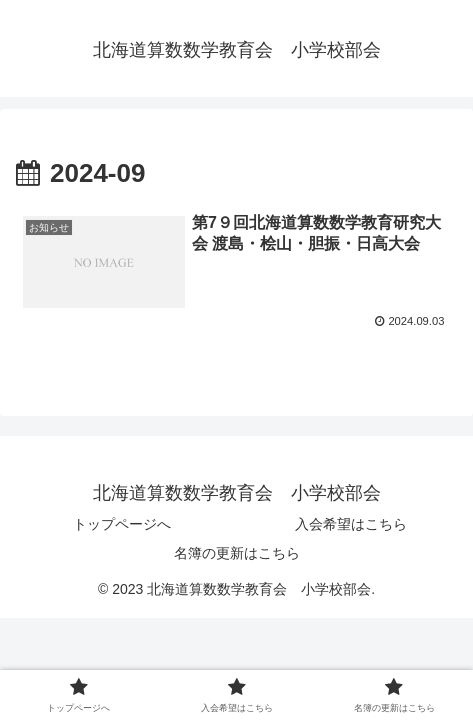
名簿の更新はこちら (237, 553)
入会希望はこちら (351, 524)
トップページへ (122, 524)
